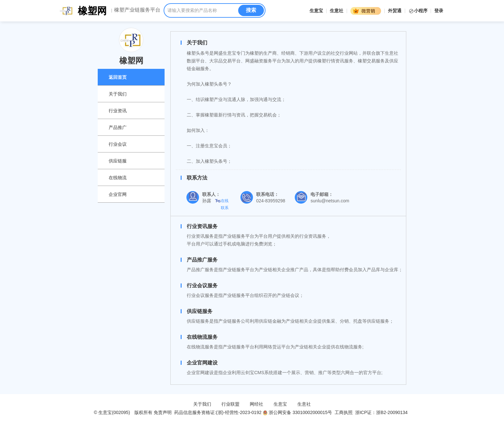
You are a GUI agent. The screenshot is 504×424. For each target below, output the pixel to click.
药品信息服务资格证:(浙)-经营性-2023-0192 (217, 412)
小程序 (419, 11)
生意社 (337, 11)
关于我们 (118, 94)
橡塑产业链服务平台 (137, 10)
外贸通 (395, 11)
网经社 (256, 404)
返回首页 (118, 77)
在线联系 (225, 201)
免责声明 (163, 412)
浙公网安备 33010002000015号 (297, 412)
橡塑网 (92, 11)
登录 (439, 11)
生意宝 (316, 11)
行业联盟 (230, 404)
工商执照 (344, 412)
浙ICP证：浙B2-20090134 (382, 412)
